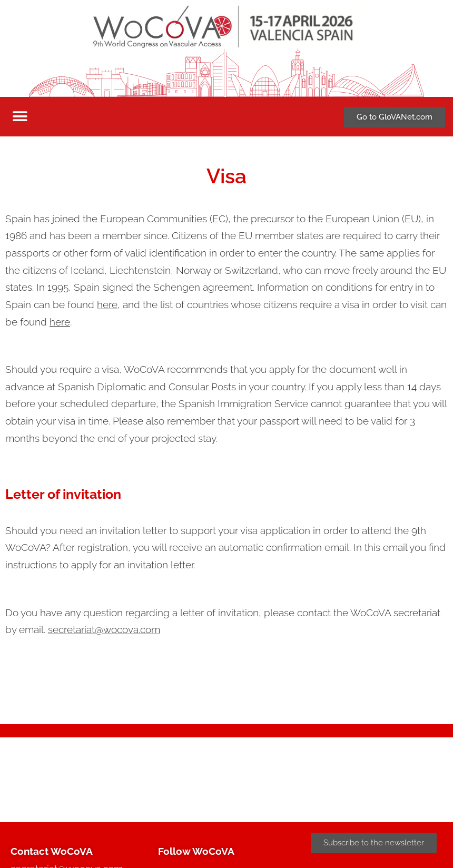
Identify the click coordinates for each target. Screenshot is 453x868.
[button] (20, 117)
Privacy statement (354, 794)
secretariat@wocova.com (104, 629)
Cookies (412, 794)
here (107, 304)
